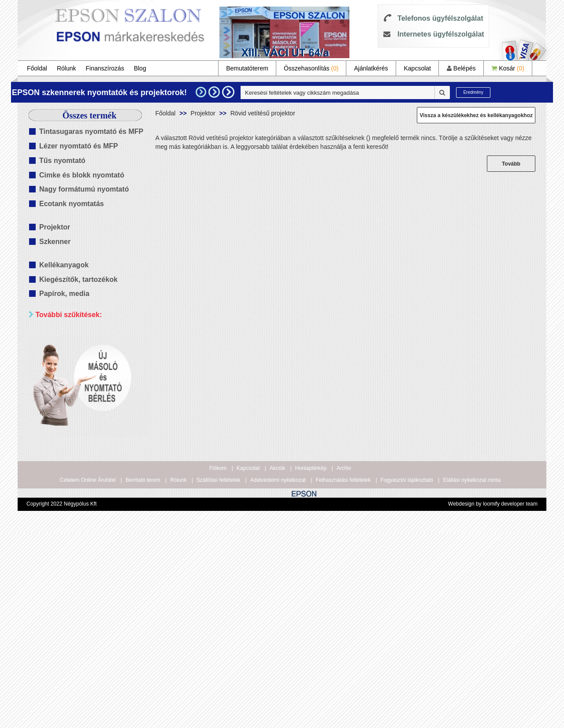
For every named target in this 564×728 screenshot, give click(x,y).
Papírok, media (64, 294)
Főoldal (37, 68)
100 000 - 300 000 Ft (79, 478)
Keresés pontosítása (89, 508)
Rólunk (67, 68)
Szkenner (55, 242)
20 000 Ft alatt (70, 434)
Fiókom (218, 664)
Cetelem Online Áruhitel (88, 676)
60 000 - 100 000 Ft (78, 467)
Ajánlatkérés (371, 68)
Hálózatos (64, 376)
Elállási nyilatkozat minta (472, 676)
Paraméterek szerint (66, 336)
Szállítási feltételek (218, 676)
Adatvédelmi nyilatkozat (278, 676)
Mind (57, 354)
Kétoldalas (65, 365)
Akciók (277, 664)
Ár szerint (49, 405)
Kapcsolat (417, 68)
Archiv (344, 664)
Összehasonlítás (311, 68)
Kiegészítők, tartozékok (78, 279)
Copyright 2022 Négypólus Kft (61, 699)
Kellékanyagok (64, 265)
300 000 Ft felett (73, 489)
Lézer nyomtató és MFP (79, 146)
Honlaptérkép (311, 664)
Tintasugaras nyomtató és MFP (91, 131)
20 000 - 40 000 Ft (76, 445)
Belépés (461, 68)
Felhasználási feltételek (343, 676)
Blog (140, 68)
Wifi (56, 387)
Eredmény (473, 92)
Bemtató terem (143, 676)
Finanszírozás (105, 68)
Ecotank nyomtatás (72, 204)
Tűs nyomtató (62, 161)
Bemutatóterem (247, 68)
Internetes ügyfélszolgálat (441, 34)
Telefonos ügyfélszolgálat (440, 18)
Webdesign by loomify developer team (493, 699)
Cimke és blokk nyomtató (82, 175)
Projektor (55, 227)
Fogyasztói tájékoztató (407, 676)
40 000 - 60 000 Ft (76, 456)
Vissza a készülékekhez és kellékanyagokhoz (476, 115)
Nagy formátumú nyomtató (84, 189)
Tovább (511, 164)
